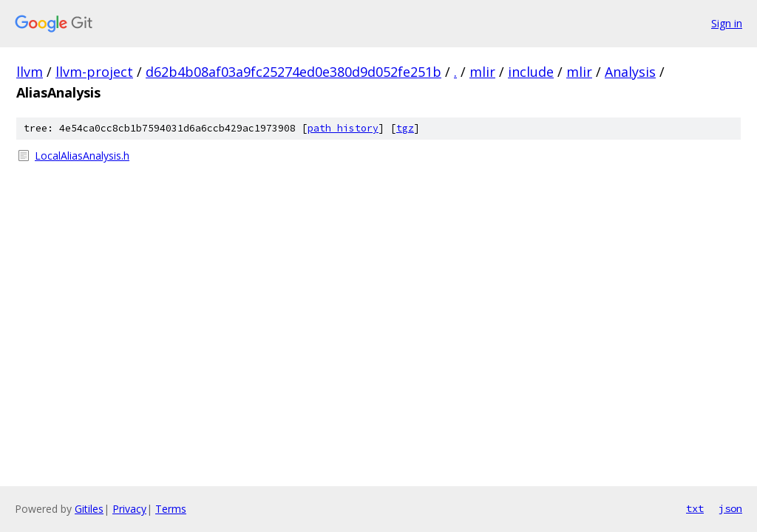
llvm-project (94, 72)
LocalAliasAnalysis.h (82, 156)
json (730, 508)
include (531, 72)
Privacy (129, 509)
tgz (405, 128)
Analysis (630, 72)
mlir (482, 72)
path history (343, 128)
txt (695, 508)
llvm (30, 72)
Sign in (727, 23)
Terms (171, 509)
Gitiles (89, 509)
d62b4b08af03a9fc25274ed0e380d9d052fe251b (293, 72)
